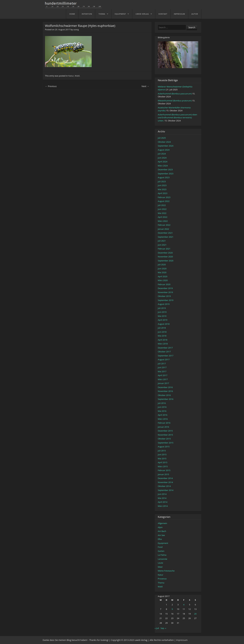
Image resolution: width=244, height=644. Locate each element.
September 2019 (166, 300)
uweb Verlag (142, 14)
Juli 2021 (162, 241)
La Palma (162, 555)
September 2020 (166, 261)
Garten (161, 551)
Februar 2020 (164, 284)
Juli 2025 (162, 138)
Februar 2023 (164, 197)
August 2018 (164, 324)
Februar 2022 (164, 225)
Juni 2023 (162, 185)
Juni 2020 (162, 269)
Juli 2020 (162, 264)
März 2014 (163, 506)
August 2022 (164, 201)
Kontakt (163, 14)
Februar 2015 (164, 470)
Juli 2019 (162, 308)
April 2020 (163, 276)
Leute (160, 563)
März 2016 (163, 419)
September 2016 (166, 399)
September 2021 (166, 237)
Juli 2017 (162, 364)
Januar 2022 (163, 229)
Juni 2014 (162, 494)
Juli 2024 (162, 154)
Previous (51, 86)
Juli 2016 (162, 403)
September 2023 (166, 174)
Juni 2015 (162, 454)
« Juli (157, 628)
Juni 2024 (162, 158)
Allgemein (162, 523)
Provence (162, 579)
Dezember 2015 (165, 431)
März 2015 (163, 466)
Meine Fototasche (166, 571)
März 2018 (163, 344)
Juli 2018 (162, 328)
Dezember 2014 (165, 478)
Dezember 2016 (165, 387)
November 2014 (165, 482)
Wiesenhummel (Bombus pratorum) (175, 101)
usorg (76, 29)
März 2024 (163, 166)
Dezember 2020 (165, 253)
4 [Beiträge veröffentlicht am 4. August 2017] (184, 605)
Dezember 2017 (165, 348)
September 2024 (166, 146)
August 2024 (164, 150)
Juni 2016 (162, 407)
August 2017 (164, 359)
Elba (160, 539)
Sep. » (163, 628)
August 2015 (164, 447)
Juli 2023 (162, 181)
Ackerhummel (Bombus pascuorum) (175, 94)
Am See (161, 535)
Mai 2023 (162, 189)
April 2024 (163, 162)
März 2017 (163, 379)
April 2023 (163, 193)
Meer (160, 567)
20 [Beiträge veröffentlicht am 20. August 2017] (195, 614)
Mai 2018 (162, 336)
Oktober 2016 (164, 395)
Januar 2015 (163, 474)
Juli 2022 (162, 205)
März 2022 (163, 221)
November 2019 (165, 292)
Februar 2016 (164, 423)
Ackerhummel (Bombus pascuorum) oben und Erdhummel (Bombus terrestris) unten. (177, 118)
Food (160, 547)
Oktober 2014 (164, 486)
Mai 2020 (162, 272)
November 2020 (165, 257)
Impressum (179, 14)
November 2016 (165, 391)
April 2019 (163, 320)
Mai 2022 (162, 213)
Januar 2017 (163, 383)
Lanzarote (162, 559)
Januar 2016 (163, 427)
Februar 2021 (164, 249)
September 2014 (166, 490)
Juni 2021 (162, 245)
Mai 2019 (162, 316)
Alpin (160, 527)
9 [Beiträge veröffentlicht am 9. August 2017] (172, 609)
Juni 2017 (162, 367)
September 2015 (166, 443)
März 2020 (163, 280)
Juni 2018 (162, 332)
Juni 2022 (162, 209)
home (72, 14)
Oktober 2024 (164, 142)
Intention (87, 14)
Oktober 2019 (164, 296)
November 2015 (165, 435)
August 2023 (164, 177)
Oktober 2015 (164, 439)
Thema (102, 14)
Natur (71, 76)
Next (145, 86)
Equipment (120, 14)
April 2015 (163, 462)
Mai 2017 (162, 371)
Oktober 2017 (164, 352)
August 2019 (164, 304)
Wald (77, 76)
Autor (195, 14)
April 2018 (163, 340)
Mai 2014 (162, 498)
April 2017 (163, 375)
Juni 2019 (162, 312)
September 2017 (166, 356)
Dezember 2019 (165, 288)
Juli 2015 (162, 451)
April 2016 (163, 415)
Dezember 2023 (165, 169)
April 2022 (163, 217)
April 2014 (163, 502)
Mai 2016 (162, 411)
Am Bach (162, 531)
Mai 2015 (162, 459)
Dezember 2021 (165, 233)
